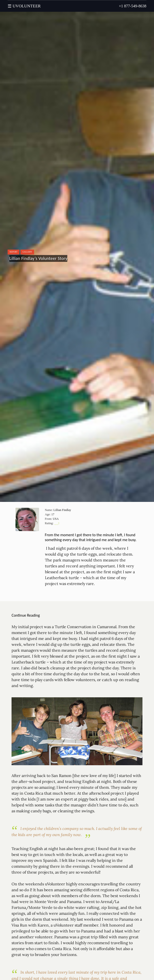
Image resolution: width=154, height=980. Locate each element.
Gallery (27, 252)
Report (14, 252)
